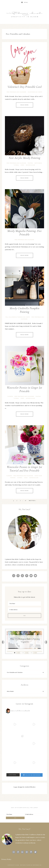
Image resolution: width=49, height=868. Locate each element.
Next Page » (32, 501)
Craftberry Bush (24, 14)
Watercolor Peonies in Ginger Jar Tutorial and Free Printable (25, 469)
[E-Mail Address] (24, 610)
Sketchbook (38, 163)
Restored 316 (37, 865)
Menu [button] (26, 2)
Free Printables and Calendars (16, 92)
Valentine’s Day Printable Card (25, 87)
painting (30, 163)
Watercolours (30, 165)
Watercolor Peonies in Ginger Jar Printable (25, 389)
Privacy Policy (6, 859)
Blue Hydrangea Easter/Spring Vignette (25, 640)
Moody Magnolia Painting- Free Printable (25, 233)
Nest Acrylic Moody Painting (24, 158)
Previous (3, 642)
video (22, 165)
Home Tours (38, 476)
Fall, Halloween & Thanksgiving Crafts (18, 317)
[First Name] (24, 604)
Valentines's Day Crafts (35, 92)
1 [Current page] (14, 501)
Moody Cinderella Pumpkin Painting (24, 310)
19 (25, 501)
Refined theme (25, 865)
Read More (25, 105)
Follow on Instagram (32, 775)
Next (46, 642)
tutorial (16, 165)
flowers (10, 396)
